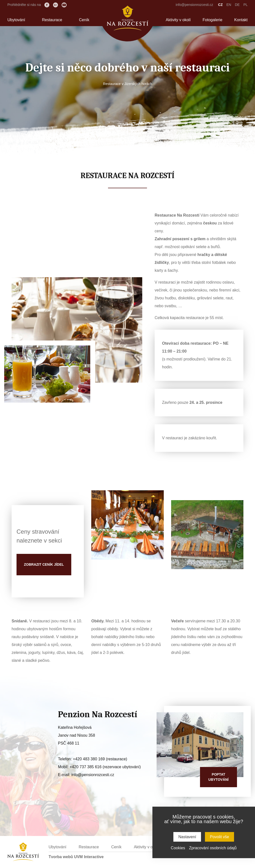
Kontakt (241, 20)
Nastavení (187, 837)
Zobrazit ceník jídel (44, 564)
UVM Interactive (89, 857)
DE (237, 5)
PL (246, 5)
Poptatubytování (219, 777)
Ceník (84, 20)
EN (229, 5)
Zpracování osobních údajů (213, 848)
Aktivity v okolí (178, 20)
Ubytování (16, 20)
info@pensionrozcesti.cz (194, 5)
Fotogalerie (213, 20)
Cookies (178, 848)
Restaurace (52, 20)
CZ (220, 5)
